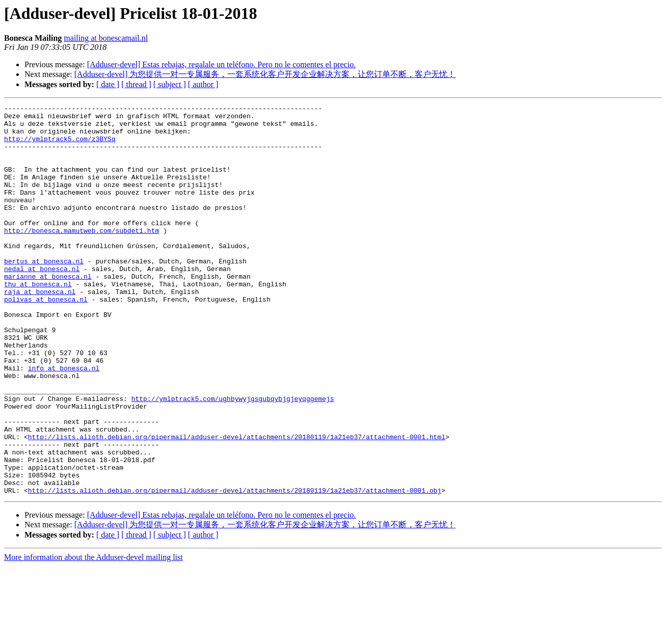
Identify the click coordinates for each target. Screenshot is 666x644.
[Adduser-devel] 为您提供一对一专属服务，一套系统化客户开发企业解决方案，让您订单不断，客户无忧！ (265, 74)
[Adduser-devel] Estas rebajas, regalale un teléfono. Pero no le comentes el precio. (221, 64)
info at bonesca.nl (64, 421)
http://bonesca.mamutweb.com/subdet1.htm (82, 256)
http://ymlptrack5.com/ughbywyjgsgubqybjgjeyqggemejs (233, 458)
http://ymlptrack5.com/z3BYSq (60, 146)
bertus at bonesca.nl (44, 293)
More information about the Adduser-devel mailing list (94, 635)
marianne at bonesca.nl (48, 311)
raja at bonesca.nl (40, 330)
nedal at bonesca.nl (42, 302)
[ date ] (108, 84)
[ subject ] (170, 84)
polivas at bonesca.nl (46, 339)
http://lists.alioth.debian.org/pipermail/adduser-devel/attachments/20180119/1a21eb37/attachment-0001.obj (235, 568)
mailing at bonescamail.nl (106, 38)
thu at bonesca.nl (38, 320)
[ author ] (203, 84)
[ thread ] (136, 84)
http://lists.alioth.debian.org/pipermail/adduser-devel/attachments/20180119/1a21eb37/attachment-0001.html (237, 504)
